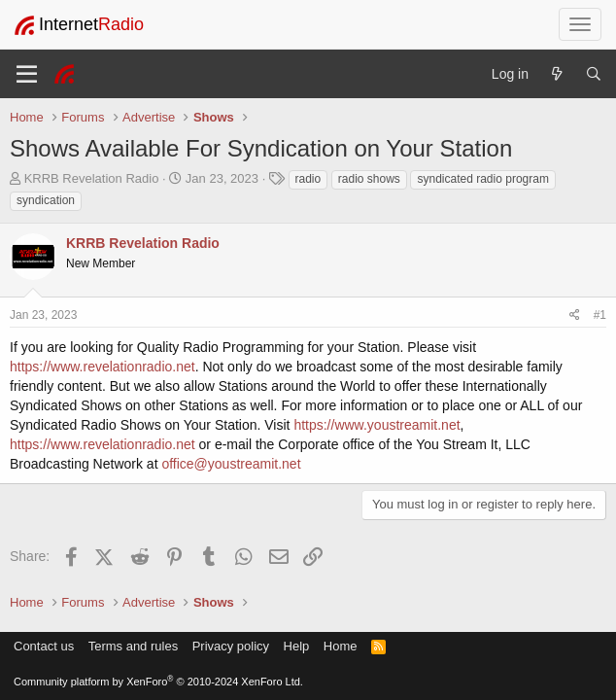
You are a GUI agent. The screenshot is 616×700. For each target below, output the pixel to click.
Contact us (44, 646)
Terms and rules (133, 646)
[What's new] (557, 74)
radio (308, 179)
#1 (600, 315)
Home (341, 646)
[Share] (575, 315)
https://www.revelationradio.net (103, 367)
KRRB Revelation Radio (92, 178)
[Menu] (27, 74)
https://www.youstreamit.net (376, 425)
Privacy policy (231, 646)
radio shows (369, 179)
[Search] (594, 74)
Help (297, 646)
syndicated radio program (482, 179)
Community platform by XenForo (158, 682)
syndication (46, 200)
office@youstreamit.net (231, 464)
